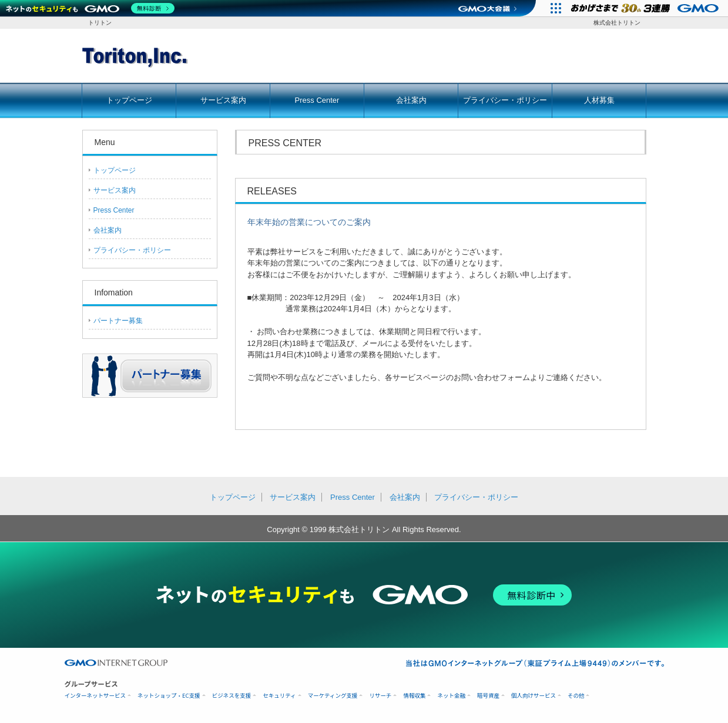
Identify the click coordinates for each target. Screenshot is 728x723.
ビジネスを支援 (232, 696)
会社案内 (411, 100)
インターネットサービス (95, 696)
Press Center (317, 100)
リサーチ (380, 696)
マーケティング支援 (333, 696)
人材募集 (599, 100)
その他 (576, 696)
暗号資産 (488, 696)
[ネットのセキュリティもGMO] (90, 8)
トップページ (129, 100)
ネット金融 (451, 696)
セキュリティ (279, 696)
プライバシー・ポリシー (505, 100)
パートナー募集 (118, 321)
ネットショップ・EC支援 (169, 696)
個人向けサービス (534, 696)
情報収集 (414, 696)
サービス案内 (223, 100)
